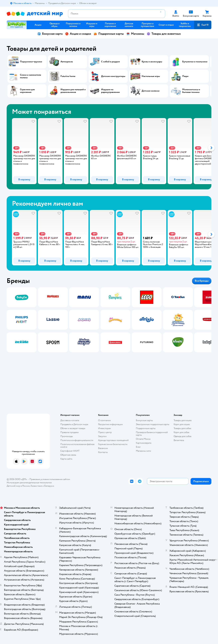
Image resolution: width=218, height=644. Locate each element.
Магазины (135, 34)
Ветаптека (179, 440)
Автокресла (67, 62)
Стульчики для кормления (27, 91)
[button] (203, 25)
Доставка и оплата (70, 420)
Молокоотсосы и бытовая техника (191, 91)
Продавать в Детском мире (74, 424)
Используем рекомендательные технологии (29, 483)
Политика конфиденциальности (77, 440)
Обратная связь (68, 455)
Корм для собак (182, 432)
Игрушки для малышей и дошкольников (73, 91)
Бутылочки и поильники (195, 62)
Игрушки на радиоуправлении (110, 91)
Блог (138, 447)
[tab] (22, 151)
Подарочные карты (109, 34)
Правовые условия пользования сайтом (50, 479)
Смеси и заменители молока (31, 76)
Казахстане (36, 486)
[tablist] (109, 151)
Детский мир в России (18, 486)
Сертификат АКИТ (70, 451)
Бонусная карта (50, 34)
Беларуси (49, 486)
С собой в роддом (110, 62)
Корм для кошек (182, 424)
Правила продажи (70, 432)
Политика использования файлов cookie (77, 446)
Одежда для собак (183, 436)
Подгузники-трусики (31, 62)
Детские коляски (151, 91)
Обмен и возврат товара (73, 428)
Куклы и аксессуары (152, 62)
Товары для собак (182, 428)
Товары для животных (164, 34)
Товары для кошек (183, 420)
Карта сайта (66, 459)
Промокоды (67, 436)
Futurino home (68, 76)
